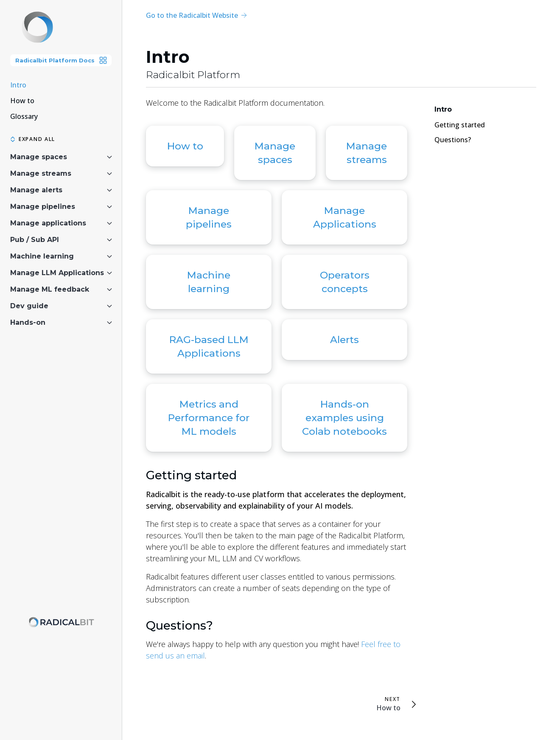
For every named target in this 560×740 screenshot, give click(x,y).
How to (22, 101)
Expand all (33, 139)
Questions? (179, 625)
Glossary (24, 116)
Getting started (191, 475)
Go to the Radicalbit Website (196, 15)
